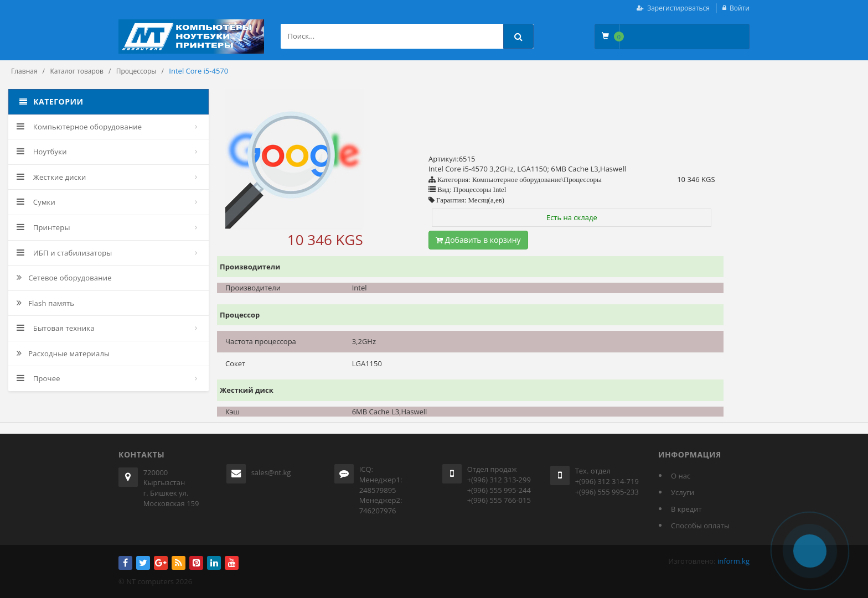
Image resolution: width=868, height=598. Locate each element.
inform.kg (733, 561)
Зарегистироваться (678, 8)
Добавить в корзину (478, 240)
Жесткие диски (51, 177)
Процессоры (136, 71)
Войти (740, 8)
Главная (24, 71)
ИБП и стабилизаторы (64, 253)
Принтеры (43, 227)
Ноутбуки (42, 152)
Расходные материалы (63, 353)
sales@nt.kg (271, 472)
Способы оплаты (700, 526)
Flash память (45, 303)
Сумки (36, 202)
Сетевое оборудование (64, 278)
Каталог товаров (77, 71)
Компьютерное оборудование (79, 127)
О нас (681, 476)
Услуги (683, 492)
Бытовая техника (56, 328)
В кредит (686, 509)
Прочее (38, 378)
